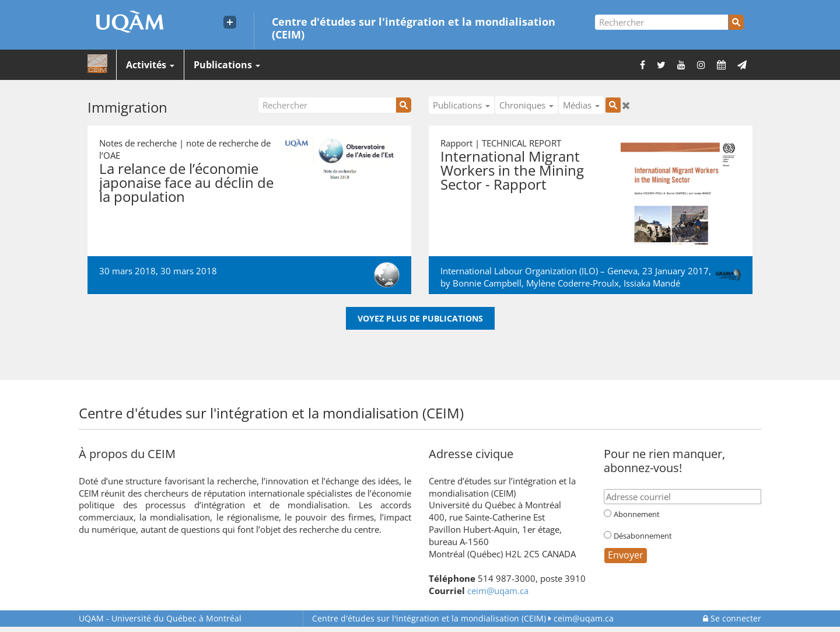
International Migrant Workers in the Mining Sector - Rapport (512, 170)
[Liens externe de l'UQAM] (230, 22)
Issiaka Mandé (652, 283)
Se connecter (732, 618)
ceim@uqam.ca (498, 591)
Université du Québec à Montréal (160, 618)
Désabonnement (643, 536)
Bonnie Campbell (487, 283)
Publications (227, 65)
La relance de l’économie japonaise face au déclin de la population (186, 182)
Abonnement (637, 514)
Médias (581, 105)
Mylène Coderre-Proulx (573, 283)
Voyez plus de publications (420, 318)
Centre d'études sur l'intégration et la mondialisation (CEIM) (414, 27)
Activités (150, 65)
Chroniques (526, 105)
